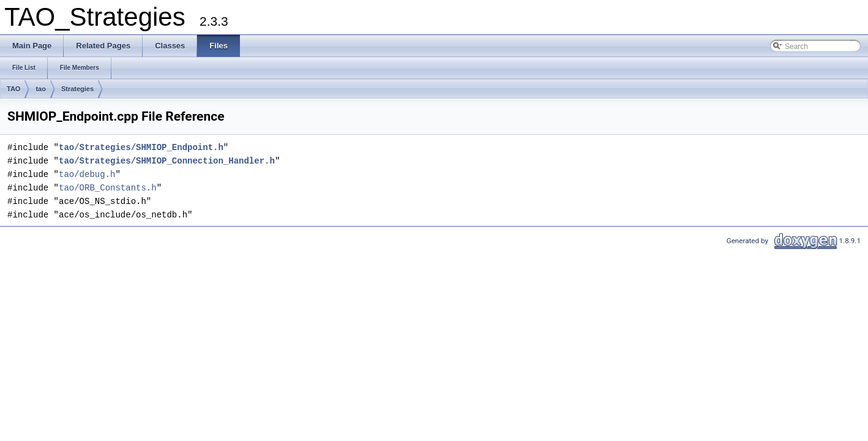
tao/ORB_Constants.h (108, 188)
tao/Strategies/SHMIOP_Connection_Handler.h (167, 161)
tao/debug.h (87, 174)
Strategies (77, 89)
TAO (13, 89)
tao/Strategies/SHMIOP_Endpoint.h (141, 147)
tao (41, 89)
